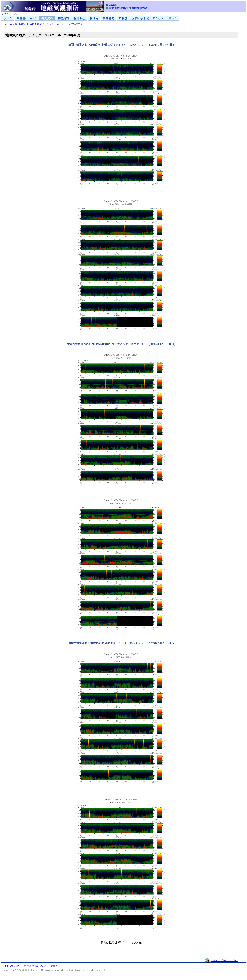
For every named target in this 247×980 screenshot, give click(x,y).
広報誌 (123, 18)
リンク (173, 18)
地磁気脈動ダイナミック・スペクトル (48, 24)
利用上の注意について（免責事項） (43, 966)
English (113, 5)
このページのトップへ (224, 960)
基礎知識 (63, 18)
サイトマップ (11, 14)
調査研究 (109, 18)
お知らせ (79, 18)
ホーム (8, 18)
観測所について (27, 18)
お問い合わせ (12, 966)
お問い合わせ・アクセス (148, 18)
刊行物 (94, 18)
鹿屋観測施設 (139, 8)
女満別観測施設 (118, 8)
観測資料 (47, 18)
